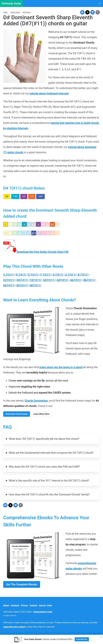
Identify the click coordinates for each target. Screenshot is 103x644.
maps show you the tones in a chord (61, 367)
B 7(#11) (83, 275)
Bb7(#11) (89, 280)
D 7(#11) (21, 275)
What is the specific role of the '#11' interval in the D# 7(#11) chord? (49, 481)
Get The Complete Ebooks (22, 584)
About (6, 605)
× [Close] (101, 637)
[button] (100, 3)
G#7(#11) (49, 280)
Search (42, 605)
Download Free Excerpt (17, 414)
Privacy (24, 605)
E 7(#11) (33, 275)
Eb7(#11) (22, 285)
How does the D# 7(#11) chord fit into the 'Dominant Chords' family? (49, 494)
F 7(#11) (46, 275)
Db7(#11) (9, 285)
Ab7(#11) (76, 280)
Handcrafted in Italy (43, 612)
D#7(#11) (22, 280)
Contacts (15, 605)
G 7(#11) (58, 275)
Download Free (82, 639)
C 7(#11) (8, 275)
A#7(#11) (62, 280)
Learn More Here (41, 414)
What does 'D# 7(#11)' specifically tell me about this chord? (44, 439)
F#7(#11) (36, 280)
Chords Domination (36, 401)
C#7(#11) (9, 280)
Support (34, 605)
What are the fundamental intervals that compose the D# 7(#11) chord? (51, 453)
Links (49, 605)
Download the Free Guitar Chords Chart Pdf (36, 252)
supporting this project (14, 627)
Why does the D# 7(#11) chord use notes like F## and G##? (44, 467)
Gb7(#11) (35, 285)
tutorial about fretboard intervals (49, 93)
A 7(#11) (70, 275)
